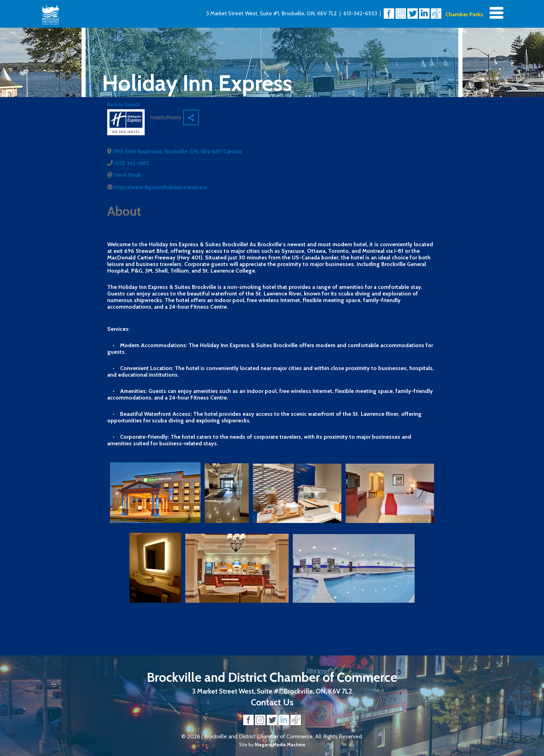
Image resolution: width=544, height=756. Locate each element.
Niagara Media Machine (280, 745)
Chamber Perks (464, 14)
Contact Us (272, 702)
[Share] (191, 117)
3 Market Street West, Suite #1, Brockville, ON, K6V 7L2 (271, 13)
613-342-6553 (360, 13)
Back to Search (124, 104)
